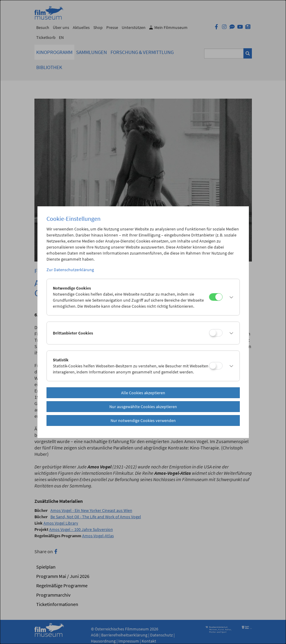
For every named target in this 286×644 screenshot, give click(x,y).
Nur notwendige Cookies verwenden (143, 420)
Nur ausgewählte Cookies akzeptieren (143, 407)
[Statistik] (216, 366)
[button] (230, 297)
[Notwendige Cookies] (216, 297)
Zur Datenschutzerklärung (70, 270)
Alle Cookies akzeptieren (143, 393)
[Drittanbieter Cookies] (216, 333)
